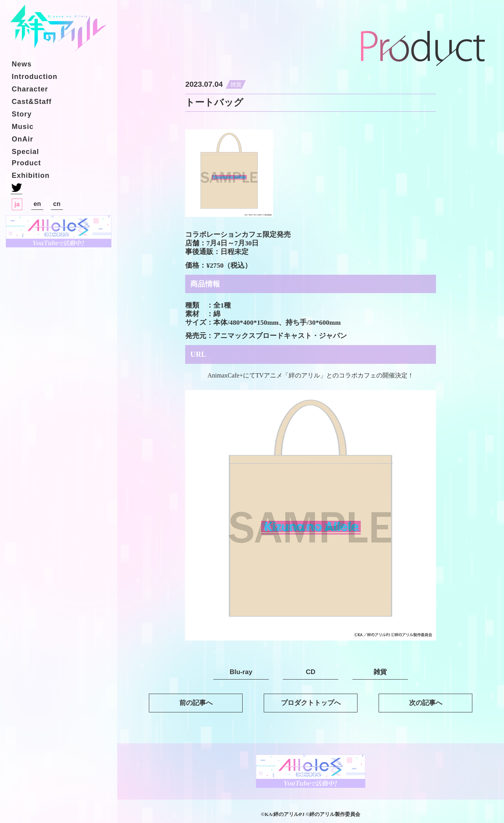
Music (23, 127)
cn (57, 204)
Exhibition (31, 175)
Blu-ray (241, 672)
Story (22, 114)
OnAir (22, 139)
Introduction (35, 77)
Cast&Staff (32, 102)
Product (26, 163)
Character (30, 89)
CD (311, 672)
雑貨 (236, 84)
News (22, 64)
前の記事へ (196, 703)
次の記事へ (426, 703)
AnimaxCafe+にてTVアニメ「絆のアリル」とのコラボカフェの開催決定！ (311, 375)
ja (17, 204)
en (37, 204)
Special (25, 152)
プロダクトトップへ (311, 703)
